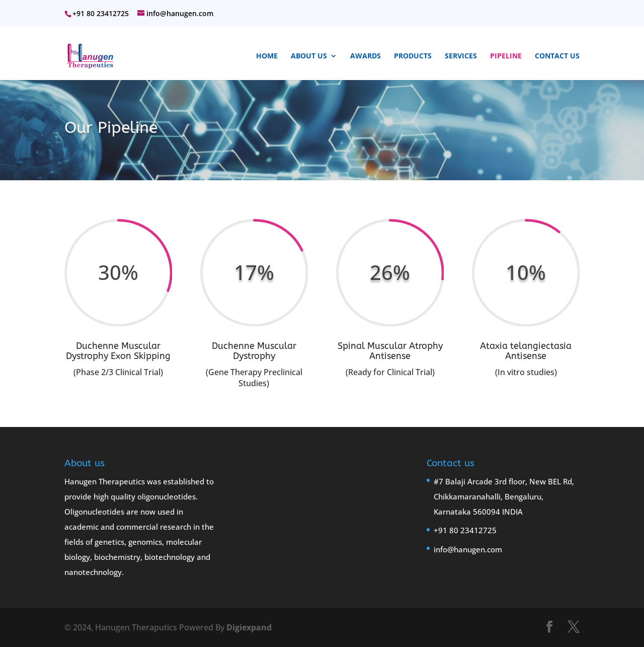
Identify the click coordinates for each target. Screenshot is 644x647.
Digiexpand (249, 627)
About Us (309, 56)
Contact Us (557, 56)
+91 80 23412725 (465, 530)
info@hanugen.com (468, 549)
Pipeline (506, 56)
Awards (366, 56)
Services (461, 56)
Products (413, 56)
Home (267, 56)
